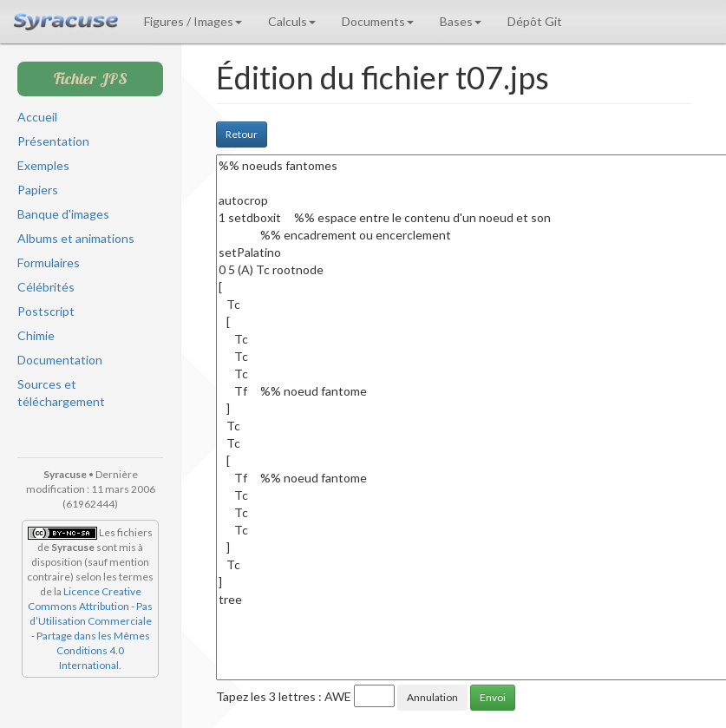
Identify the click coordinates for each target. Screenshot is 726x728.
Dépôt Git (535, 21)
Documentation (60, 360)
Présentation (53, 141)
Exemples (43, 165)
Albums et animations (76, 238)
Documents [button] (378, 21)
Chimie (36, 335)
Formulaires (49, 262)
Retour (242, 134)
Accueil (37, 117)
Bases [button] (461, 21)
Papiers (38, 190)
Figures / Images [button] (193, 21)
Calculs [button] (292, 21)
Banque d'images (63, 214)
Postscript (46, 311)
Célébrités (46, 287)
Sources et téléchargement (61, 393)
